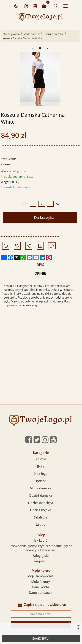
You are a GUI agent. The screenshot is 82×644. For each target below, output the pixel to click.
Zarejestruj (40, 561)
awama (6, 164)
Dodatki (41, 481)
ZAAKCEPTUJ (41, 638)
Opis (40, 265)
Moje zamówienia (40, 576)
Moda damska (32, 34)
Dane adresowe (41, 593)
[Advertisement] (41, 362)
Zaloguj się (41, 556)
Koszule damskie (54, 34)
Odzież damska (40, 495)
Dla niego (40, 474)
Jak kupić (40, 540)
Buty (41, 466)
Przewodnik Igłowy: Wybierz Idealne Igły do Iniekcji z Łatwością (41, 548)
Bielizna (41, 459)
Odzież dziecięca (41, 503)
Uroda (41, 525)
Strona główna (11, 34)
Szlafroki (40, 517)
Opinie (40, 273)
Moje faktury (41, 582)
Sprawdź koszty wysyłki (16, 187)
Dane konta (40, 587)
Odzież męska (41, 510)
